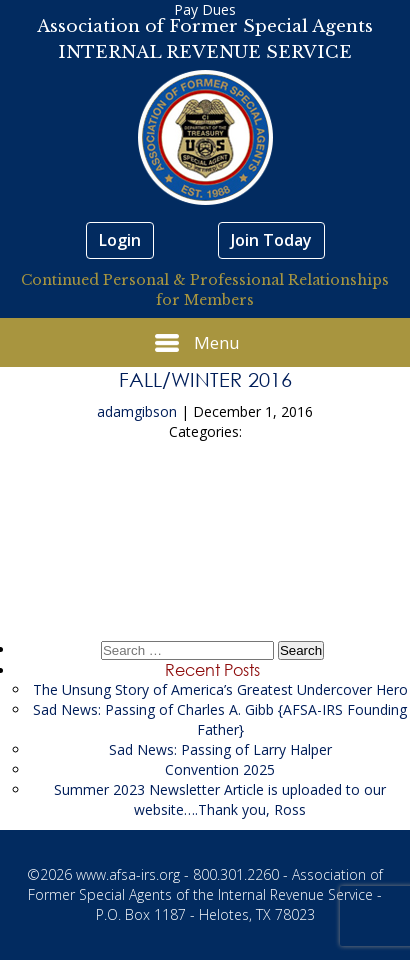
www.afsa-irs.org (128, 874)
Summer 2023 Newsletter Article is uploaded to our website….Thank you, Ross (220, 799)
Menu (197, 343)
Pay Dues (205, 9)
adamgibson (137, 411)
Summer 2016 (205, 505)
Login (120, 240)
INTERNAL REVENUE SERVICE (205, 52)
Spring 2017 (205, 561)
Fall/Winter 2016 (205, 379)
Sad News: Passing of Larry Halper (220, 749)
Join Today (271, 240)
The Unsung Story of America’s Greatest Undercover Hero (220, 689)
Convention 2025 (220, 769)
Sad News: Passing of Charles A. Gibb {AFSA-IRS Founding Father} (220, 719)
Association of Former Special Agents (205, 26)
